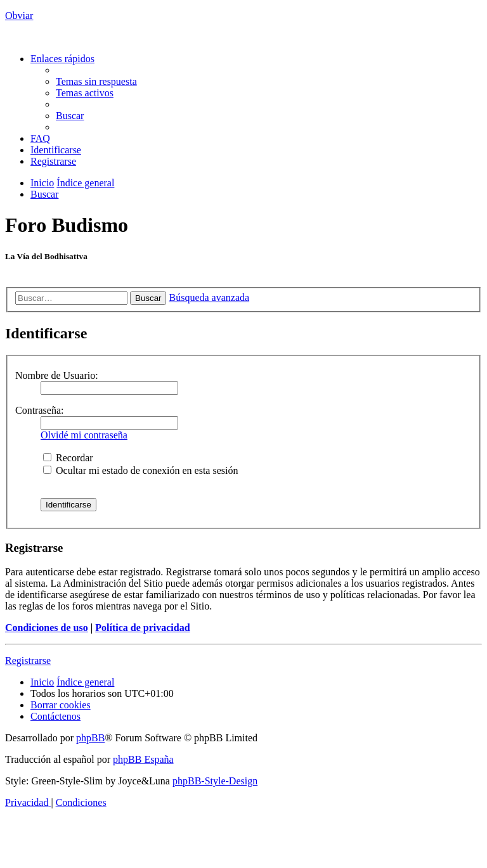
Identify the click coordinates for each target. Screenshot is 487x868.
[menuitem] (96, 81)
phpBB (90, 738)
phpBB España (143, 759)
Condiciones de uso (47, 628)
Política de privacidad (142, 628)
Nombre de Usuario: (57, 375)
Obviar (19, 16)
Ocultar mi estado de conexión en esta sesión (140, 470)
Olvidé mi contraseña (84, 435)
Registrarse (28, 661)
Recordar (68, 458)
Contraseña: (39, 410)
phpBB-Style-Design (215, 781)
